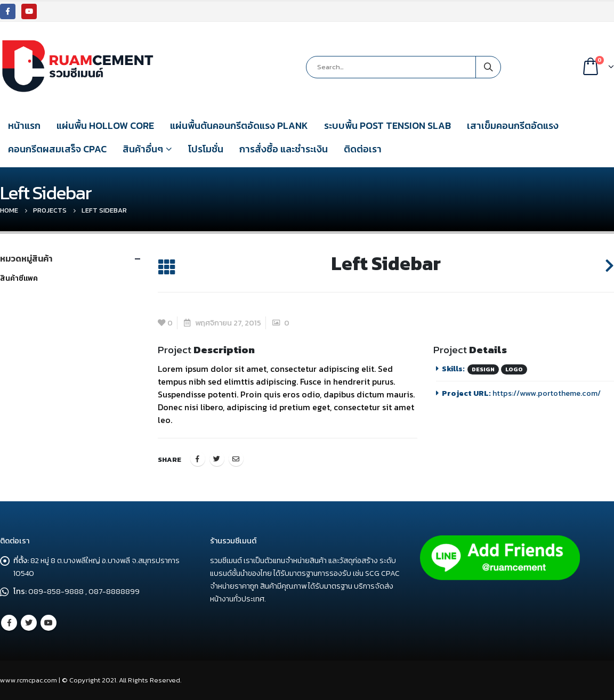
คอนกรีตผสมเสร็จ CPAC (57, 149)
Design (483, 369)
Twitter (217, 459)
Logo (514, 369)
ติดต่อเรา (363, 149)
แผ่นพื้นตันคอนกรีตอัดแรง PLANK (239, 125)
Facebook (198, 459)
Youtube (49, 623)
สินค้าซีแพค (19, 278)
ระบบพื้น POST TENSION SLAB (387, 125)
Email (236, 459)
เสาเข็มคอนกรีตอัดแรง (513, 125)
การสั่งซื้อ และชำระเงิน (284, 149)
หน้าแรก (24, 125)
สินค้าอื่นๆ (143, 149)
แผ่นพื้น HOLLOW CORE (105, 125)
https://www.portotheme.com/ (547, 393)
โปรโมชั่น (206, 149)
